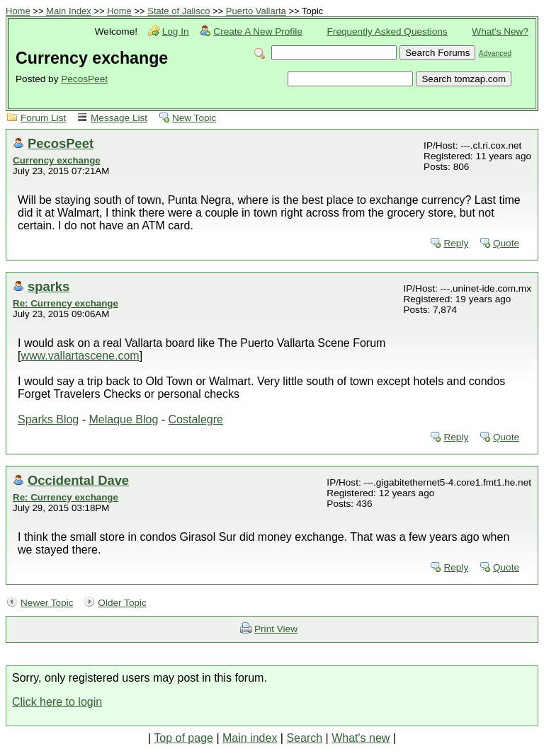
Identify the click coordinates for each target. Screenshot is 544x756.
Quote (506, 243)
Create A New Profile (257, 31)
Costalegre (196, 419)
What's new (361, 738)
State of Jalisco (178, 11)
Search (304, 738)
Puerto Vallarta (256, 11)
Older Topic (122, 603)
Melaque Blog (123, 419)
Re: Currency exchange (66, 303)
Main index (250, 738)
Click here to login (57, 702)
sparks (49, 286)
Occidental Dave (78, 480)
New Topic (194, 118)
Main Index (69, 11)
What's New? (500, 31)
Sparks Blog (48, 419)
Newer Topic (47, 603)
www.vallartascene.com (80, 356)
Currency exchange (57, 160)
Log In (176, 31)
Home (18, 11)
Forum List (43, 118)
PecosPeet (84, 79)
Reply (456, 243)
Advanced (495, 53)
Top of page (183, 738)
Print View (276, 629)
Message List (119, 118)
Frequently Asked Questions (387, 31)
